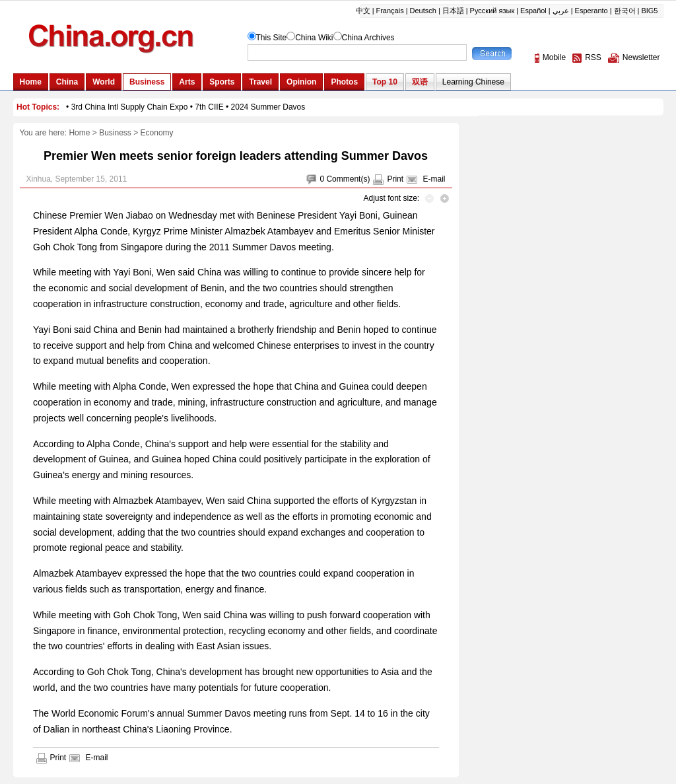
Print (395, 179)
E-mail (434, 179)
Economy (157, 133)
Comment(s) (348, 179)
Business (115, 133)
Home (79, 133)
